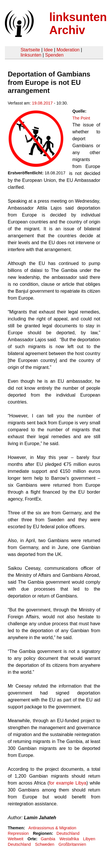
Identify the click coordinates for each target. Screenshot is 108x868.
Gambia (48, 839)
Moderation (68, 50)
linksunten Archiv (78, 24)
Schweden (44, 844)
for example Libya (68, 783)
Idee (48, 50)
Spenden (54, 55)
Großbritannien (72, 844)
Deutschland (68, 833)
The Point (81, 118)
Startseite (30, 50)
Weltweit (16, 839)
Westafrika (69, 839)
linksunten (31, 55)
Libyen (89, 839)
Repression (18, 833)
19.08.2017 (42, 103)
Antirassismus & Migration (52, 828)
